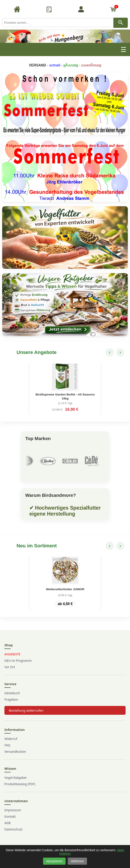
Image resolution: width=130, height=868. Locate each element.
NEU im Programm (18, 661)
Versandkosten (15, 752)
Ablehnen (77, 861)
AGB (8, 823)
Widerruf (11, 739)
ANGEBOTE (12, 654)
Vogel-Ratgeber (16, 778)
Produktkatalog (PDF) (20, 784)
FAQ (7, 745)
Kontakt (10, 816)
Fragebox (11, 699)
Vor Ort (10, 667)
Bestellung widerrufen (26, 710)
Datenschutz (13, 829)
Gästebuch (12, 693)
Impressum (13, 810)
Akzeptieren (54, 861)
